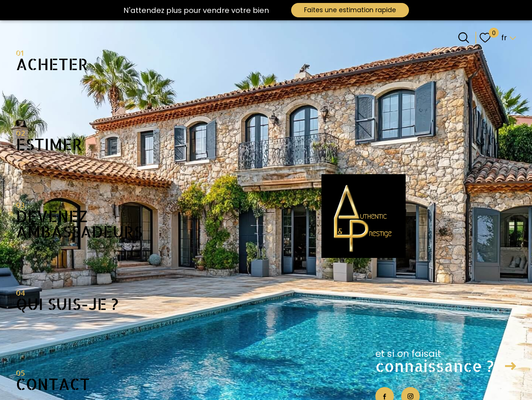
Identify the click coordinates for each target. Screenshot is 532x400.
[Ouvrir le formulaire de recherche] (464, 38)
